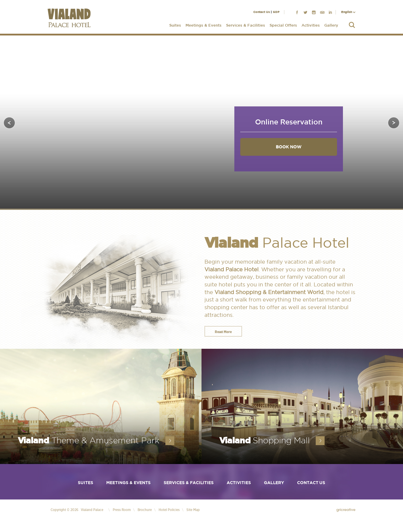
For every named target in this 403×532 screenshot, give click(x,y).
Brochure (145, 510)
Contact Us (262, 12)
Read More (223, 332)
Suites (175, 25)
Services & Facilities (246, 25)
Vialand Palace (92, 510)
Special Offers (283, 25)
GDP (276, 12)
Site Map (193, 510)
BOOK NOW (289, 147)
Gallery (331, 25)
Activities (311, 25)
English (347, 12)
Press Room (122, 510)
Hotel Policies (169, 510)
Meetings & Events (204, 25)
